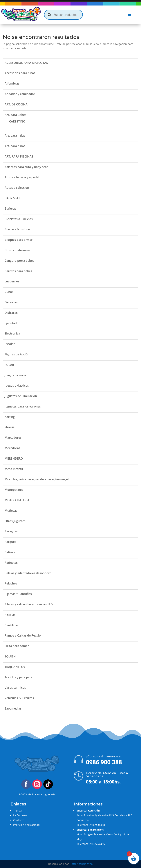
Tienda (17, 811)
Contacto (19, 820)
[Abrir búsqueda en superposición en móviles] (63, 15)
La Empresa (20, 815)
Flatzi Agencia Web (81, 864)
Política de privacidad (26, 825)
